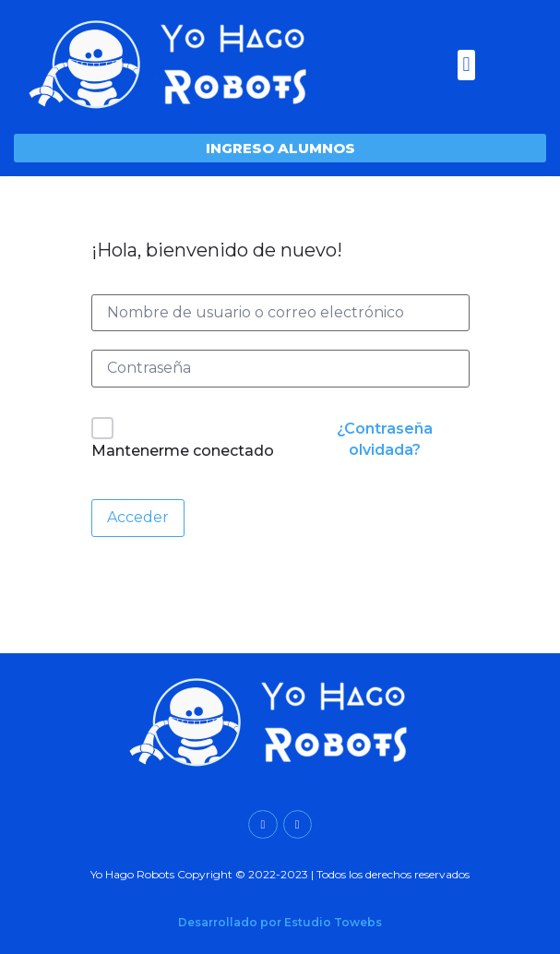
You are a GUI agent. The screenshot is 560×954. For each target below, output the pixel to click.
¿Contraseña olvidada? (385, 439)
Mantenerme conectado (183, 451)
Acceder (138, 517)
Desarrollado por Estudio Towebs (280, 922)
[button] (466, 65)
